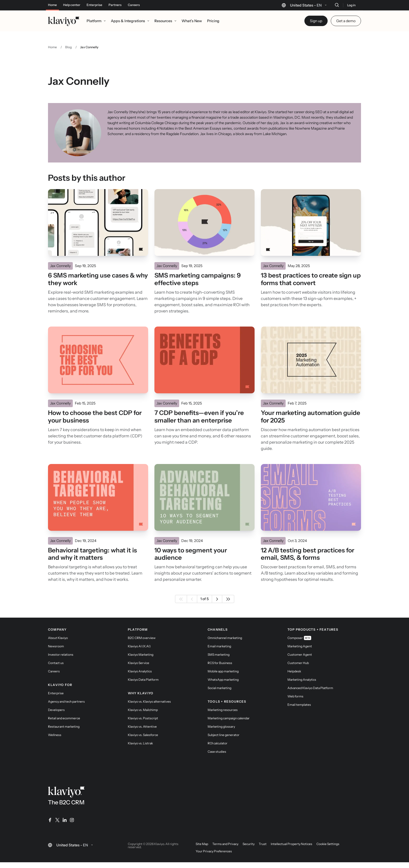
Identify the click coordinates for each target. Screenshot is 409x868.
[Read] (98, 222)
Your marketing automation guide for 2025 (311, 417)
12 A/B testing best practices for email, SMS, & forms (308, 554)
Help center (72, 5)
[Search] (337, 5)
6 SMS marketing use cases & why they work (98, 279)
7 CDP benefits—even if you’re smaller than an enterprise (199, 417)
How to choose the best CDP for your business (95, 417)
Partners (115, 5)
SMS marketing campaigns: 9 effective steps (198, 279)
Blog (68, 47)
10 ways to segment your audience (191, 554)
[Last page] (228, 599)
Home (52, 5)
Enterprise (94, 5)
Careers (134, 5)
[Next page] (217, 599)
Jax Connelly (60, 266)
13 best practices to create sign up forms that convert (311, 279)
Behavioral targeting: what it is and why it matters (92, 554)
